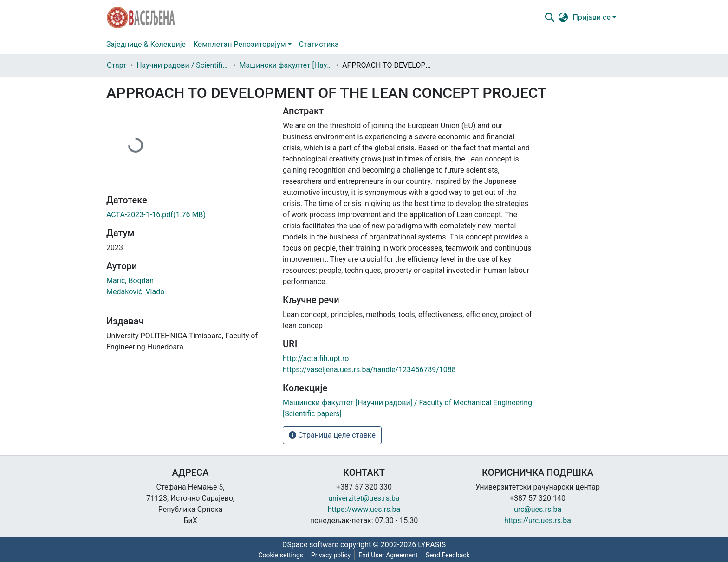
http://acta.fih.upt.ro (316, 359)
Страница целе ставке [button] (332, 435)
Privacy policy (331, 555)
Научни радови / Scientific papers (183, 65)
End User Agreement (388, 555)
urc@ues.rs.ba (538, 509)
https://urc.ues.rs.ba (538, 520)
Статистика (319, 44)
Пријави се (592, 17)
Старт (117, 65)
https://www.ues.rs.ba (364, 509)
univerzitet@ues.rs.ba (364, 498)
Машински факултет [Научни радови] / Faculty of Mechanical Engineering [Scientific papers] (286, 65)
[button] (563, 18)
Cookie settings (281, 555)
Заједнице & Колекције (146, 44)
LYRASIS (432, 545)
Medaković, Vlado (135, 292)
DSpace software (310, 545)
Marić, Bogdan (130, 281)
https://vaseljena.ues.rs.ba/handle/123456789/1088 (369, 370)
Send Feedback (448, 555)
